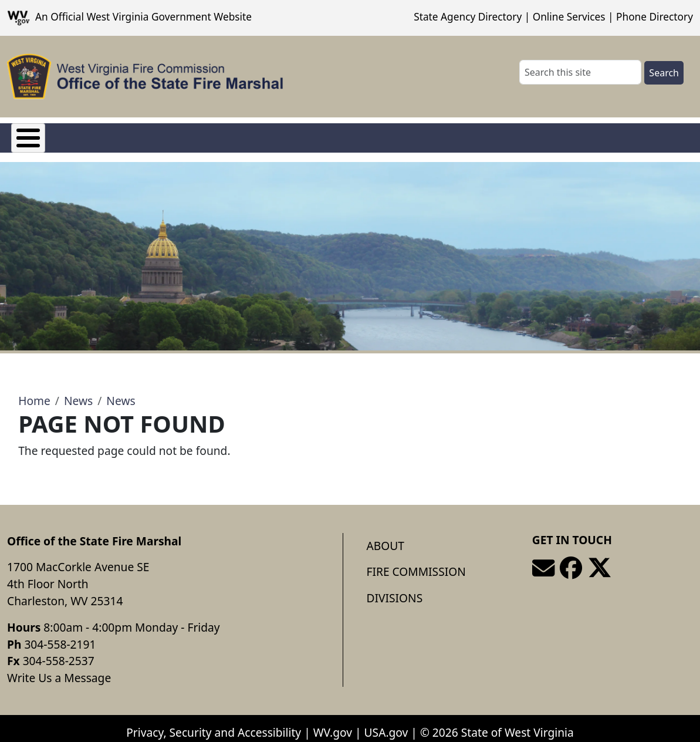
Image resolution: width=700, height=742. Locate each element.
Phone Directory (655, 17)
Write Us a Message (59, 669)
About (385, 537)
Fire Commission (128, 135)
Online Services (569, 17)
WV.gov (333, 724)
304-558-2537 (59, 652)
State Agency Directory (468, 17)
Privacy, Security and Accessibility (214, 724)
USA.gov (386, 724)
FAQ (278, 135)
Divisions (219, 135)
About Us (36, 135)
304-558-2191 (60, 635)
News (78, 392)
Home (34, 392)
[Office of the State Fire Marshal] (145, 77)
